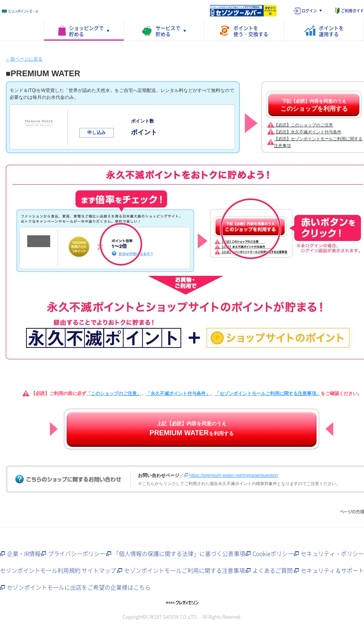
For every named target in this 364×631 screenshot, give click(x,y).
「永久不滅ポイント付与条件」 (178, 393)
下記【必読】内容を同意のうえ (314, 105)
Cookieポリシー (273, 554)
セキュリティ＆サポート (332, 570)
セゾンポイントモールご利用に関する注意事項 (184, 570)
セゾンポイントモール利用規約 (40, 570)
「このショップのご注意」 (114, 393)
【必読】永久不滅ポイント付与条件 (308, 132)
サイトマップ (99, 570)
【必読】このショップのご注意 (303, 125)
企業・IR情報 (24, 554)
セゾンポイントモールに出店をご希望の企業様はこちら (79, 587)
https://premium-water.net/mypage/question (234, 475)
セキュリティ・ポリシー (332, 554)
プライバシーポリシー (77, 554)
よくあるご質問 (273, 570)
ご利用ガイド (353, 11)
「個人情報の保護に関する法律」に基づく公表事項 (179, 554)
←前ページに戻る (24, 59)
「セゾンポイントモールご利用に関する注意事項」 (268, 393)
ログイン (309, 11)
